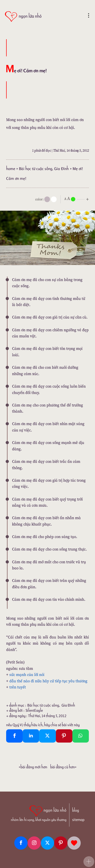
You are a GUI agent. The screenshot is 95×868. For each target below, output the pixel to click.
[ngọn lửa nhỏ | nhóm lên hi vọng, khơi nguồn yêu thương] (39, 813)
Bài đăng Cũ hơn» (63, 767)
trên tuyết (18, 687)
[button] (89, 862)
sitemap (78, 820)
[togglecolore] (54, 199)
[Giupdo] (74, 843)
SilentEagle (34, 710)
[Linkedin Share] (31, 736)
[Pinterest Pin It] (64, 736)
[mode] (47, 199)
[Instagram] (34, 843)
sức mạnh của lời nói (27, 674)
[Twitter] (47, 843)
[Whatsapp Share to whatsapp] (81, 736)
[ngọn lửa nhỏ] (23, 17)
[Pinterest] (61, 843)
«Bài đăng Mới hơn (33, 767)
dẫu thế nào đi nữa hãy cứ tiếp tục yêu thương (48, 681)
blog (76, 810)
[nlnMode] (78, 199)
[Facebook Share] (14, 736)
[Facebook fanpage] (21, 843)
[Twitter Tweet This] (47, 736)
